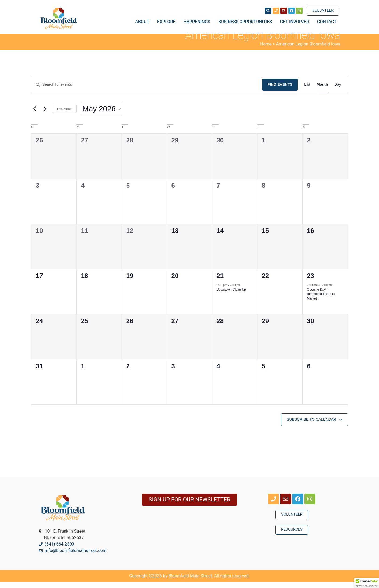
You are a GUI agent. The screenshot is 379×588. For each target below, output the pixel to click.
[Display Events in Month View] (322, 91)
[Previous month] (34, 115)
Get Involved (296, 22)
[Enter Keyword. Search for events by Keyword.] (147, 91)
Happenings (198, 22)
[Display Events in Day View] (338, 91)
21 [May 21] (220, 282)
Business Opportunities (246, 22)
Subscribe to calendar (311, 426)
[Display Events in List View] (307, 91)
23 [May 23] (310, 282)
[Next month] (45, 115)
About (143, 22)
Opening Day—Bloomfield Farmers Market (321, 300)
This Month (64, 115)
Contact (327, 22)
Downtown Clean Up (231, 295)
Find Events (280, 91)
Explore (168, 22)
